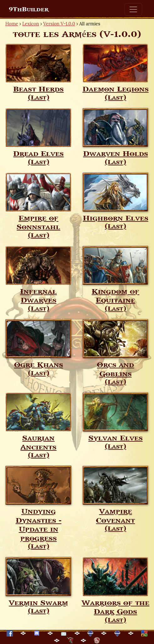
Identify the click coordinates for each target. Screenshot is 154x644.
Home (12, 24)
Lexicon (31, 24)
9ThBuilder (29, 9)
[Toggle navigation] (133, 9)
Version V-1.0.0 (59, 24)
